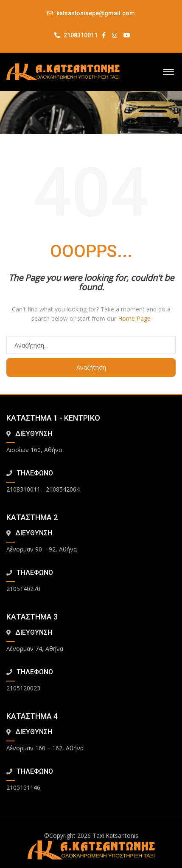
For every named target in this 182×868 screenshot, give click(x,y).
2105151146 (23, 787)
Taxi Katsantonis (115, 835)
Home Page (134, 318)
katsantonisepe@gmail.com (96, 13)
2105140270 (23, 589)
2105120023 (23, 688)
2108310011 (76, 35)
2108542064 (63, 489)
